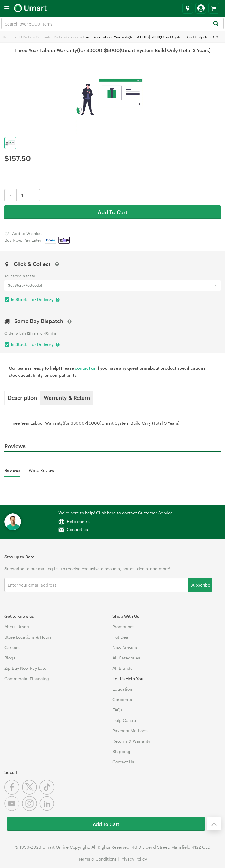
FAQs (117, 710)
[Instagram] (31, 809)
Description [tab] (22, 398)
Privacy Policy (134, 859)
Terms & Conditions (98, 859)
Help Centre (124, 720)
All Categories (126, 658)
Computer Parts (49, 37)
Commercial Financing (27, 679)
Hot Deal (121, 637)
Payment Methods (130, 731)
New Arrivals (125, 647)
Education (122, 689)
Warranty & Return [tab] (67, 398)
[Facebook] (13, 793)
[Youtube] (13, 809)
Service (73, 37)
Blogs (10, 658)
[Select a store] (188, 8)
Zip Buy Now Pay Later (26, 668)
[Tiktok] (48, 793)
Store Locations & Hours (28, 637)
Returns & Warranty (131, 741)
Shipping (121, 751)
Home (8, 37)
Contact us (77, 529)
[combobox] (113, 23)
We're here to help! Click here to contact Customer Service (116, 513)
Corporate (122, 699)
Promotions (123, 627)
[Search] (216, 24)
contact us (85, 368)
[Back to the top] (214, 824)
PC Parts (24, 37)
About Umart (17, 627)
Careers (12, 647)
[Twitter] (31, 793)
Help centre (78, 521)
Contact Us (123, 762)
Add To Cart (113, 212)
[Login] (201, 8)
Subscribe (200, 585)
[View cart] (214, 8)
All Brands (122, 668)
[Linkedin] (48, 809)
